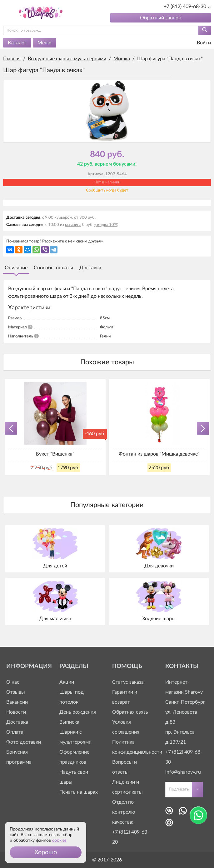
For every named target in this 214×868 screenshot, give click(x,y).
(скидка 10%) (106, 225)
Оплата (15, 732)
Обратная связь (130, 712)
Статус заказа (128, 682)
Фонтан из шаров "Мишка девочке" (159, 454)
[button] (46, 852)
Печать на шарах (79, 792)
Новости (16, 712)
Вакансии (17, 702)
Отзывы (16, 692)
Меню (45, 43)
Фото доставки (24, 742)
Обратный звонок (160, 18)
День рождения (78, 712)
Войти (200, 43)
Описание (16, 268)
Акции (67, 682)
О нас (13, 682)
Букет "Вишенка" (55, 454)
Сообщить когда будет (107, 190)
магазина (73, 225)
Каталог (17, 43)
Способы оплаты (53, 268)
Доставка (90, 268)
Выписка (69, 722)
